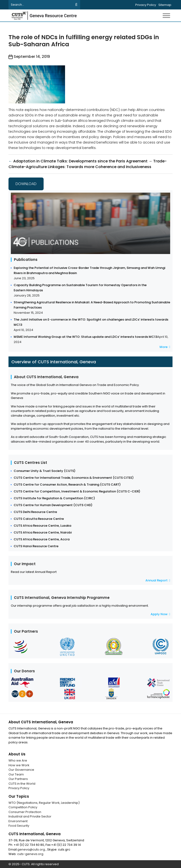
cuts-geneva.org (30, 854)
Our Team (16, 774)
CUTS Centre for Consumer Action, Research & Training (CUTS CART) (67, 485)
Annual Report (158, 580)
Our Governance (21, 770)
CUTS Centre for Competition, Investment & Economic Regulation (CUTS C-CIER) (77, 491)
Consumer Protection (25, 812)
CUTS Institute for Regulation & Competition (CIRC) (54, 498)
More (165, 347)
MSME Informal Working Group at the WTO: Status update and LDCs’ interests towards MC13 (85, 337)
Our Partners (18, 779)
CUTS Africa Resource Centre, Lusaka (42, 526)
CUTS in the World (22, 784)
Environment (18, 821)
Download (26, 184)
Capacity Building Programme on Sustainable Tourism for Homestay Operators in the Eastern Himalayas (80, 288)
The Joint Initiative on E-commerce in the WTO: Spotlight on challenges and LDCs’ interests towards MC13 (91, 322)
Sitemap (165, 5)
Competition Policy (23, 807)
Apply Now (160, 614)
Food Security (19, 826)
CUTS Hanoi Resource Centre (36, 546)
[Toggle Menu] (166, 15)
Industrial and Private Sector (30, 816)
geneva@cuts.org (32, 849)
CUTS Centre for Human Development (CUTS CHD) (53, 505)
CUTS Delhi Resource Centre (35, 512)
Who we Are (18, 760)
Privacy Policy (146, 5)
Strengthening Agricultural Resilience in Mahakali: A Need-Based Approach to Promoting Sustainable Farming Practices (92, 305)
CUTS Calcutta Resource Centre (39, 519)
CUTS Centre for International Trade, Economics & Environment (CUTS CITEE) (74, 478)
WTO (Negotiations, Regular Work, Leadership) (44, 803)
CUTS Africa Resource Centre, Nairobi (43, 532)
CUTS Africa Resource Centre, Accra (42, 539)
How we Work (19, 765)
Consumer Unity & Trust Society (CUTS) (45, 471)
